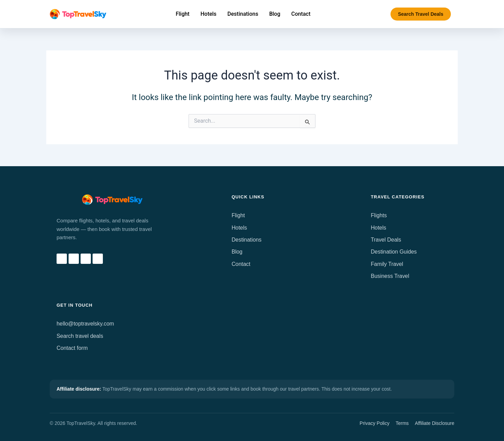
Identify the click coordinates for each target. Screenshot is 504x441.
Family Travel (387, 264)
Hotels (239, 228)
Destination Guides (394, 252)
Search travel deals (80, 336)
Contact (241, 264)
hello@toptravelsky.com (86, 324)
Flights (379, 215)
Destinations (247, 240)
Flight (238, 215)
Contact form (72, 348)
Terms (402, 423)
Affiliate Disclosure (435, 423)
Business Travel (390, 276)
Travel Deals (386, 240)
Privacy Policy (375, 423)
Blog (237, 252)
